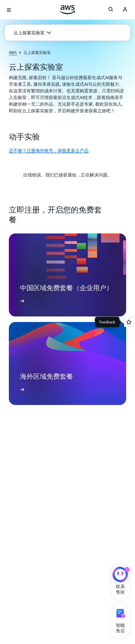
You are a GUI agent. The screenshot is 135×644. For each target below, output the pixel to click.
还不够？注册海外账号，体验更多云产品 (49, 150)
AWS (13, 52)
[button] (32, 33)
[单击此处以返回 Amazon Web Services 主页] (68, 10)
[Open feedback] (129, 322)
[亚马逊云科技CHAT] (120, 575)
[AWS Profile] (125, 10)
